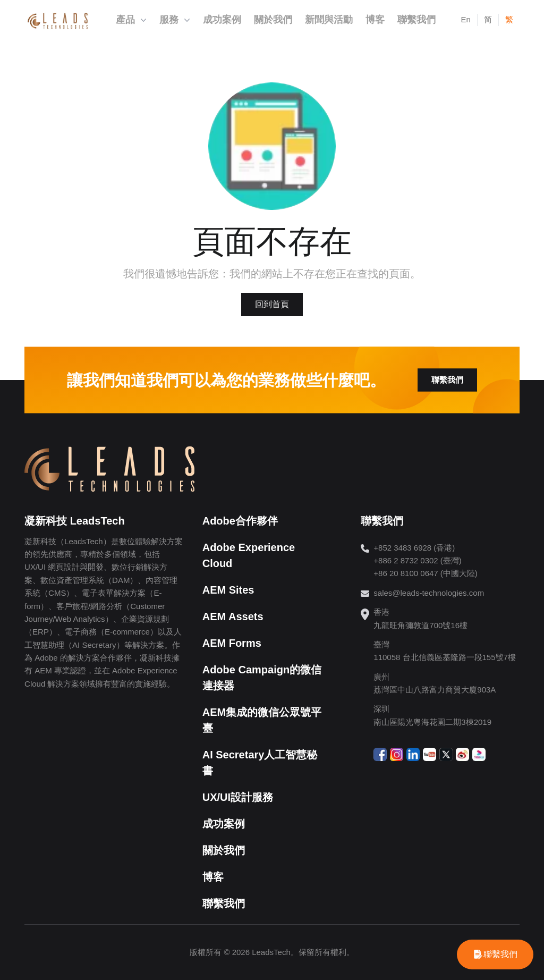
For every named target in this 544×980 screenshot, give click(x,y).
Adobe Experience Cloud (249, 555)
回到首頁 (272, 304)
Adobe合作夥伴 (240, 521)
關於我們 (224, 850)
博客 (213, 877)
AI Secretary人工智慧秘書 (260, 763)
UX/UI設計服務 (238, 797)
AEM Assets (233, 616)
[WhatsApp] (495, 954)
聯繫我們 (447, 380)
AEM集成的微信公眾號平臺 (262, 720)
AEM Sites (228, 590)
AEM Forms (232, 643)
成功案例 (224, 824)
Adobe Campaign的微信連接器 (262, 678)
